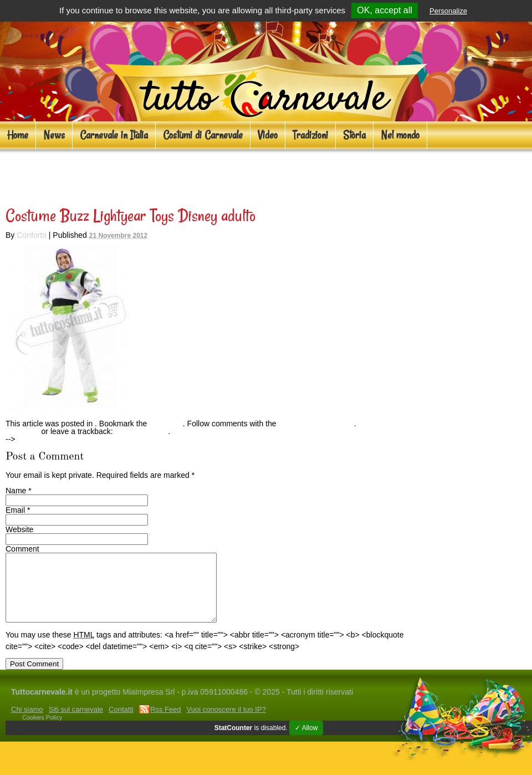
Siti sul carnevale (76, 723)
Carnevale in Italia (114, 135)
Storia (354, 135)
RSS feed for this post (316, 424)
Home (18, 135)
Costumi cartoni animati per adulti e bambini (176, 175)
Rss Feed (166, 723)
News (54, 135)
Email (15, 510)
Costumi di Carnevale (203, 135)
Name (16, 491)
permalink (166, 424)
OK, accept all (385, 10)
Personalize (448, 11)
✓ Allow (306, 741)
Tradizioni (310, 135)
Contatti (121, 723)
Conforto (32, 235)
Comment (22, 549)
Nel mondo (400, 135)
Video (268, 135)
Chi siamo (27, 723)
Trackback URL (141, 431)
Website (19, 529)
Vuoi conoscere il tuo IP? (226, 723)
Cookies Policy (42, 731)
